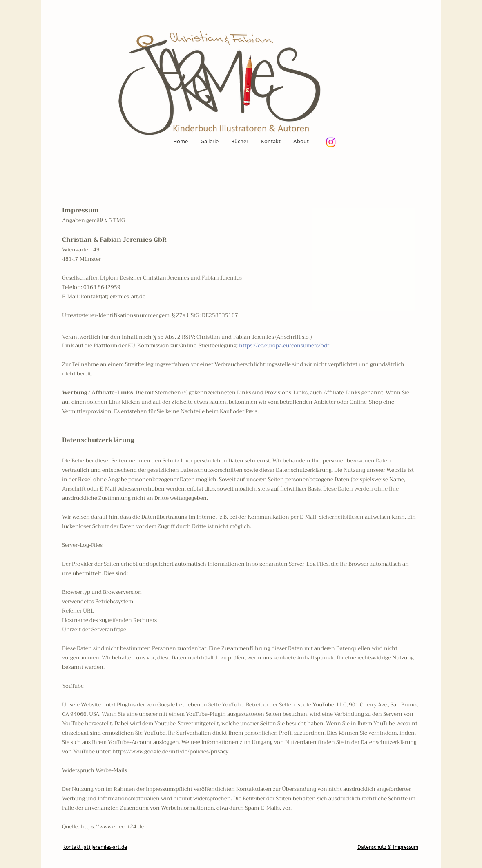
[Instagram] (331, 142)
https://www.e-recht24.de (112, 827)
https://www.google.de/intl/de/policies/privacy (170, 751)
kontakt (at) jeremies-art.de (95, 847)
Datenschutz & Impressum (388, 847)
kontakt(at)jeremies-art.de (113, 296)
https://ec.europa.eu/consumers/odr (284, 345)
